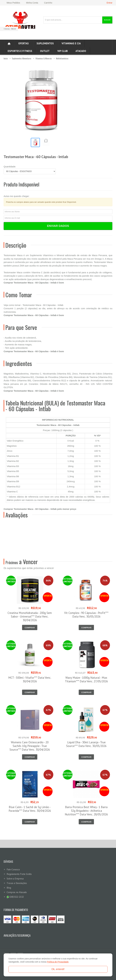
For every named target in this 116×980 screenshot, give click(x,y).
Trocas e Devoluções (17, 883)
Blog (9, 888)
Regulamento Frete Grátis (19, 874)
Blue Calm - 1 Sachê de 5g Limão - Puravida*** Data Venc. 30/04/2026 (30, 809)
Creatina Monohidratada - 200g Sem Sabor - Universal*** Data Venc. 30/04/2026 (30, 616)
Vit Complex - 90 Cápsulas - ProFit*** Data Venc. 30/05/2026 (86, 615)
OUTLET (45, 51)
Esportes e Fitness (20, 51)
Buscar (107, 20)
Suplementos (45, 43)
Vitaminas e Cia (71, 43)
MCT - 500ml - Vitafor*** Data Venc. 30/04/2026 (30, 679)
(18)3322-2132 (15, 897)
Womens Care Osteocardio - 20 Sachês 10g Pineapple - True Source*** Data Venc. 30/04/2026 (30, 746)
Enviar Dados (58, 226)
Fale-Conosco (13, 869)
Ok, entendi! (58, 969)
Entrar (110, 3)
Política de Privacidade (58, 962)
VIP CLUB (63, 51)
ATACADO (81, 51)
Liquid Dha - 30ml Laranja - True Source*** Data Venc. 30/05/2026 (86, 744)
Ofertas (23, 43)
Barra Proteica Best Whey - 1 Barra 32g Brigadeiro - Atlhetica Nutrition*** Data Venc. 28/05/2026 (86, 811)
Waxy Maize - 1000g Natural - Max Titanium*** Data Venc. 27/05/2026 (86, 679)
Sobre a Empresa (15, 879)
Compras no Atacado (17, 892)
